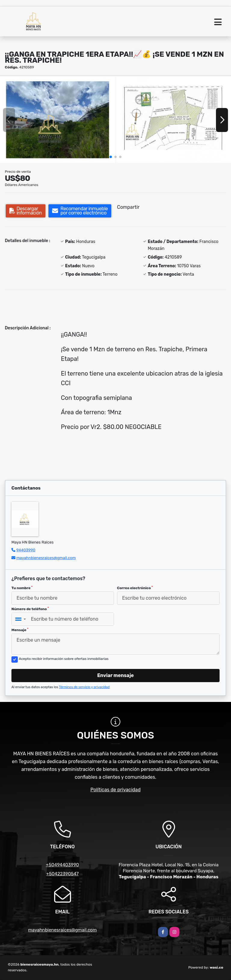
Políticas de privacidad (116, 790)
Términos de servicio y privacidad (84, 687)
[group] (58, 120)
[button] (111, 157)
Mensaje (20, 630)
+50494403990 (62, 865)
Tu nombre (22, 588)
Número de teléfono (30, 609)
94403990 (26, 550)
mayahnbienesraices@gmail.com (46, 558)
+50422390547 (63, 874)
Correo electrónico (135, 588)
